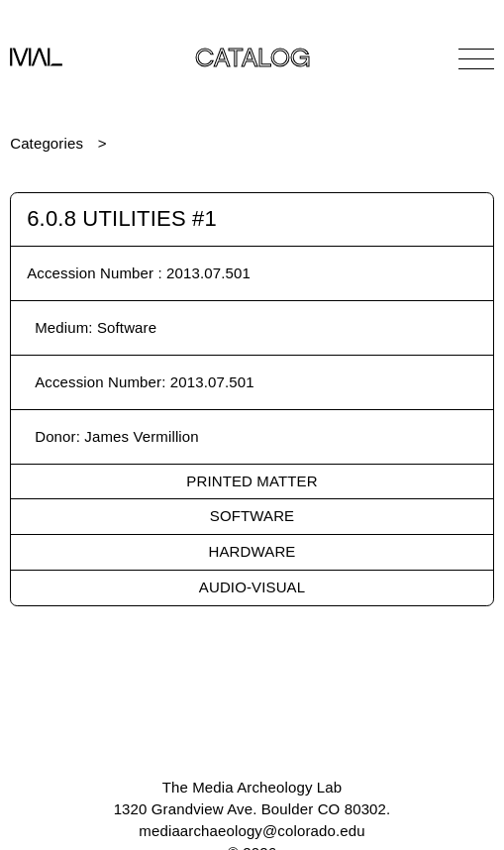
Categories (47, 143)
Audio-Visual (252, 587)
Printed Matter (252, 481)
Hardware (252, 551)
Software (252, 516)
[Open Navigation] (476, 58)
